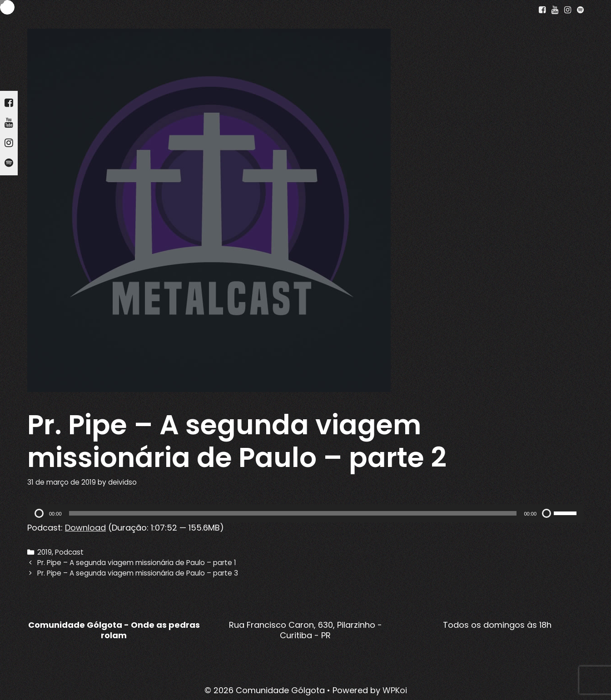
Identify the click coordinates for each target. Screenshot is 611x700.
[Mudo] (546, 513)
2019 (45, 552)
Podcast (69, 552)
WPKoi (395, 690)
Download (85, 528)
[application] (305, 513)
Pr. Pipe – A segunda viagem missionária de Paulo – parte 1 (137, 563)
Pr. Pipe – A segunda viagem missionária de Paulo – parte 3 (138, 573)
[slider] (293, 513)
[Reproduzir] (39, 513)
